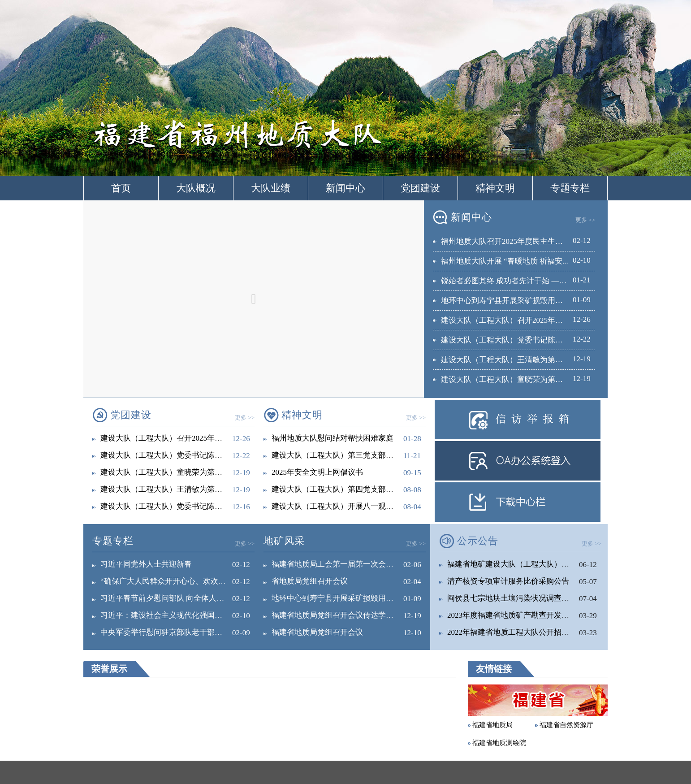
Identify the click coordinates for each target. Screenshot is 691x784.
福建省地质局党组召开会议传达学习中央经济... (351, 615)
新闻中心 (345, 188)
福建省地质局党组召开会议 (317, 632)
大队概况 (196, 188)
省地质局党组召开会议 (310, 581)
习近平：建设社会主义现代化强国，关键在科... (179, 615)
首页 (121, 188)
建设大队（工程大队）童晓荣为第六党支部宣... (179, 472)
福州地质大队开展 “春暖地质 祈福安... (505, 261)
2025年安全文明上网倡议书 (317, 472)
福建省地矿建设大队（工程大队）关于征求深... (526, 564)
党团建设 (420, 188)
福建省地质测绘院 (499, 743)
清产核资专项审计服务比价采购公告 (508, 581)
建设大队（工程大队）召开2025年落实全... (172, 438)
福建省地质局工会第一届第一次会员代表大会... (351, 564)
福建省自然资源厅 (566, 725)
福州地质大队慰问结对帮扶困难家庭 (333, 438)
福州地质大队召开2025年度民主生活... (505, 241)
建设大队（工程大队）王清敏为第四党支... (512, 360)
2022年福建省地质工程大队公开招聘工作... (519, 632)
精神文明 (495, 188)
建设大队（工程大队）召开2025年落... (505, 320)
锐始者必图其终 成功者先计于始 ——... (507, 281)
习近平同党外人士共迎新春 (146, 564)
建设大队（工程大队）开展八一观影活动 (340, 506)
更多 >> (585, 220)
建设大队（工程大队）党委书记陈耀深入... (512, 340)
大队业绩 (271, 188)
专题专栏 (570, 188)
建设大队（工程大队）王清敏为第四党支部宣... (179, 489)
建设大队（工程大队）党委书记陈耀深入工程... (179, 455)
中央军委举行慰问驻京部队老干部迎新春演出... (179, 632)
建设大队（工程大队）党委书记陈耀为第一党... (179, 506)
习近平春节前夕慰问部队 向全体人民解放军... (177, 598)
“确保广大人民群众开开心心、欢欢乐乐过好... (177, 581)
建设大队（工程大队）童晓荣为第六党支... (512, 379)
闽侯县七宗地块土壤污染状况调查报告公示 (520, 598)
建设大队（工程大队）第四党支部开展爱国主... (351, 489)
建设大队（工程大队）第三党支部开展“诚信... (348, 455)
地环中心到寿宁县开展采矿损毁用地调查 (510, 301)
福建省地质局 (492, 725)
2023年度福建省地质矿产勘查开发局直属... (519, 615)
